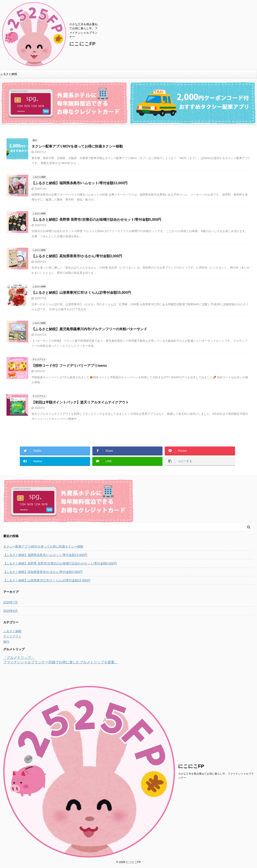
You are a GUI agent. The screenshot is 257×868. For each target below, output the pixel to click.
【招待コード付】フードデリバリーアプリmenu (69, 366)
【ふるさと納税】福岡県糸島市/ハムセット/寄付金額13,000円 (80, 183)
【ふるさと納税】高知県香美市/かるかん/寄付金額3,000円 (77, 256)
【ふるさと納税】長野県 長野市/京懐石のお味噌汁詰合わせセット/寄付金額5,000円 (96, 220)
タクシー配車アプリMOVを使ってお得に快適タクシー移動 (77, 146)
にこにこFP (82, 44)
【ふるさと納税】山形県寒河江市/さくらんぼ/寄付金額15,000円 (81, 293)
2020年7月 (11, 602)
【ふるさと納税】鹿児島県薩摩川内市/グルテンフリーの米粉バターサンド (89, 329)
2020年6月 (11, 611)
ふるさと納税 (9, 74)
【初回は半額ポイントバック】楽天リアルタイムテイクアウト (80, 402)
